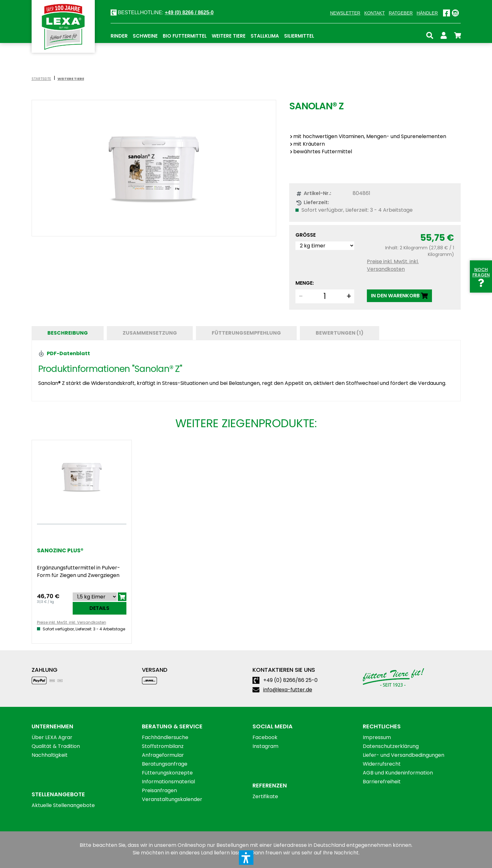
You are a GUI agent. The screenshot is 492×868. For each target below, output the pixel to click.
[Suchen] (430, 34)
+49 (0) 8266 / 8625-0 (189, 12)
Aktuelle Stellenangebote (63, 805)
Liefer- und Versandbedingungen (404, 755)
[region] (154, 168)
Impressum (377, 737)
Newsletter (345, 13)
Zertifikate (265, 796)
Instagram (265, 746)
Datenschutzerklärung (391, 746)
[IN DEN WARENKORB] (399, 296)
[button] (246, 858)
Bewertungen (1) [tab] (340, 333)
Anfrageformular (163, 755)
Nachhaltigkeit (50, 755)
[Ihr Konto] (444, 34)
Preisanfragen (159, 790)
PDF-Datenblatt (64, 353)
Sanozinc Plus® (60, 551)
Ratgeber (401, 13)
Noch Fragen (481, 276)
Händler (427, 13)
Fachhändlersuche (165, 737)
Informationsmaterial (168, 782)
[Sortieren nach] (95, 597)
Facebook (265, 737)
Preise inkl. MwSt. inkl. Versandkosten (393, 265)
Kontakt (375, 13)
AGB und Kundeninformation (398, 773)
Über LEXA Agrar (52, 737)
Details (99, 608)
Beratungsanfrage (165, 764)
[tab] (68, 333)
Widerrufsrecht (382, 764)
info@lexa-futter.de (288, 690)
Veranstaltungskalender (172, 799)
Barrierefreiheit (382, 782)
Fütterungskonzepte (167, 773)
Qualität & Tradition (56, 746)
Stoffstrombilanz (163, 746)
